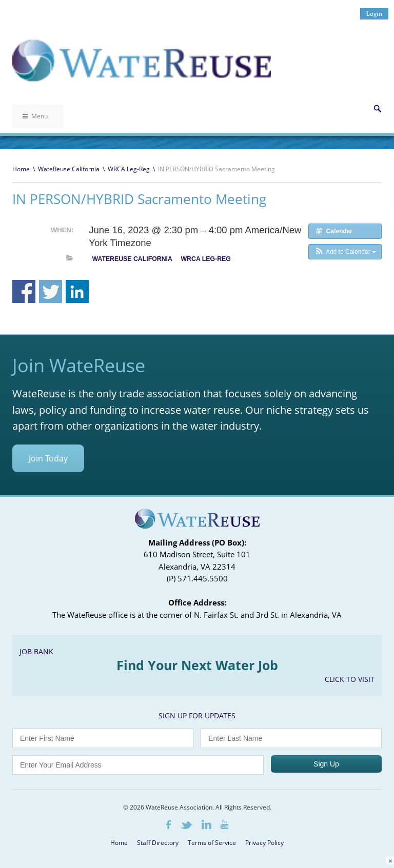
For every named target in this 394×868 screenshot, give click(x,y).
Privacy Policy (264, 843)
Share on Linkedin (77, 291)
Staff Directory (158, 843)
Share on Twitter (51, 291)
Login (374, 14)
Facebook (169, 825)
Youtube (224, 824)
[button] (345, 252)
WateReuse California (69, 169)
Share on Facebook (24, 291)
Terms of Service (212, 843)
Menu (35, 116)
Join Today (48, 458)
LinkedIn (206, 824)
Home (21, 169)
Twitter (186, 825)
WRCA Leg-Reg (129, 169)
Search (378, 109)
